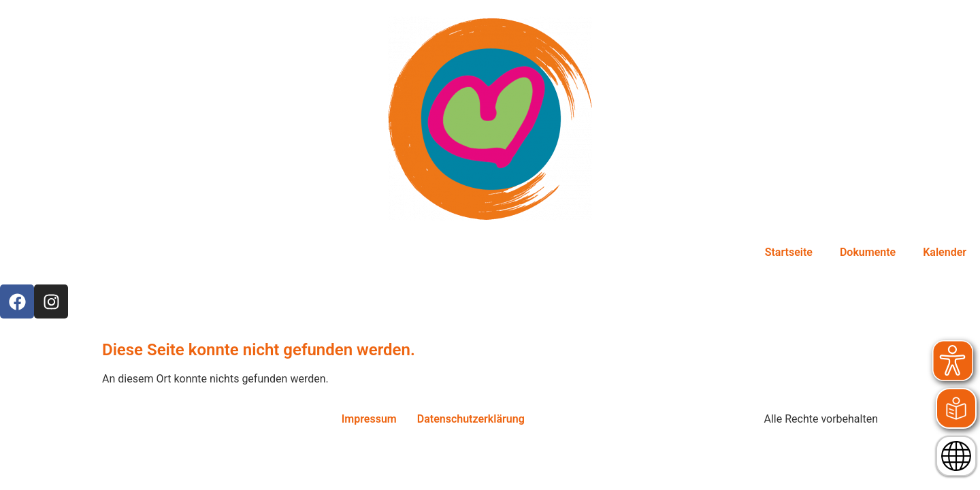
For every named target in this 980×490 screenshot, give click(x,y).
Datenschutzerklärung (471, 419)
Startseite (789, 252)
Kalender (945, 252)
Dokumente (868, 252)
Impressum (369, 419)
